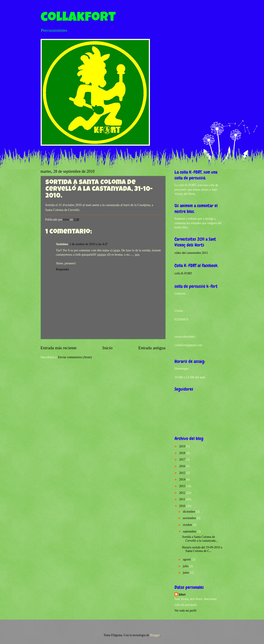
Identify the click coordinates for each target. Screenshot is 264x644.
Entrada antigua (152, 348)
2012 (183, 493)
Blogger (155, 635)
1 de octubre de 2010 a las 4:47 (89, 244)
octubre (188, 525)
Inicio (107, 348)
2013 (183, 486)
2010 (183, 506)
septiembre (190, 531)
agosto (187, 559)
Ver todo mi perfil (185, 611)
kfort (182, 595)
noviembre (190, 518)
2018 (183, 453)
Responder (63, 269)
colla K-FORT (183, 273)
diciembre (189, 512)
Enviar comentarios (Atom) (75, 357)
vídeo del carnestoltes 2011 (191, 253)
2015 (183, 473)
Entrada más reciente (59, 348)
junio (186, 573)
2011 (183, 499)
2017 (183, 460)
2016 (183, 466)
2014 (183, 479)
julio (186, 566)
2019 (183, 446)
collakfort (78, 18)
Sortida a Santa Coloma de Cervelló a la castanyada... (200, 539)
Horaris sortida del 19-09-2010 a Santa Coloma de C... (202, 549)
